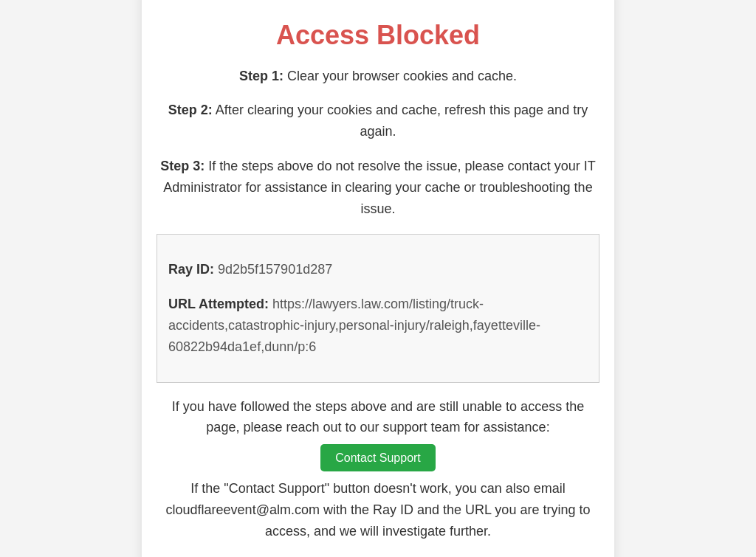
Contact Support (378, 458)
